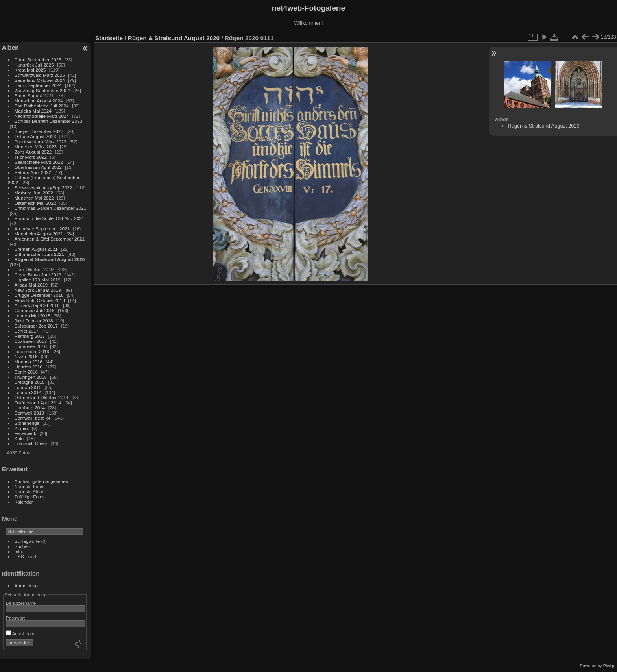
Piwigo (609, 666)
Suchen (22, 546)
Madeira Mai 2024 (33, 111)
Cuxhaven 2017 (31, 341)
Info (18, 551)
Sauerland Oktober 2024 (40, 80)
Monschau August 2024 (39, 101)
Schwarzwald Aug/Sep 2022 (43, 188)
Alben (10, 47)
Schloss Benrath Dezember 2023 (49, 121)
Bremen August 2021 (36, 249)
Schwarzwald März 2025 (40, 75)
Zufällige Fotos (30, 497)
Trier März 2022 (31, 157)
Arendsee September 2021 (42, 229)
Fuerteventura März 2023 (41, 142)
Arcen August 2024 (34, 95)
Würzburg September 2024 (42, 90)
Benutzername (21, 603)
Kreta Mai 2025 (30, 70)
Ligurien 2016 (29, 367)
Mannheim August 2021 (39, 234)
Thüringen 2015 (31, 377)
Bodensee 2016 (31, 346)
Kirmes (22, 428)
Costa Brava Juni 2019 (38, 275)
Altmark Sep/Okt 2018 (37, 305)
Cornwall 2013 (29, 413)
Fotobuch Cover (31, 443)
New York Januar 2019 (38, 290)
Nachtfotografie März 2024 (42, 116)
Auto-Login (20, 634)
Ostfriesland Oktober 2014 (42, 397)
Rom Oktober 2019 (34, 269)
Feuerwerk (26, 433)
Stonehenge (27, 423)
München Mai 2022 (34, 198)
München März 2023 (36, 147)
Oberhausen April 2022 (38, 167)
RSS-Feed (25, 556)
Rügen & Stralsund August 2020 (50, 259)
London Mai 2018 (32, 316)
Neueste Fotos (30, 486)
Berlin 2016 (26, 372)
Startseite (109, 38)
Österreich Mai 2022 (35, 203)
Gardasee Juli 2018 (35, 310)
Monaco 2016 (29, 362)
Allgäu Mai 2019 (31, 285)
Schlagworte (27, 541)
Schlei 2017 (27, 331)
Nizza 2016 (26, 356)
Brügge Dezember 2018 (39, 295)
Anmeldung (26, 586)
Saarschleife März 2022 (39, 162)
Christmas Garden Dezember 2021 (50, 208)
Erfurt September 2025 (38, 60)
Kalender (24, 502)
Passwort (15, 618)
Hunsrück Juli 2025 (34, 65)
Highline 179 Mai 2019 (38, 280)
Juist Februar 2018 (34, 321)
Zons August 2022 (33, 152)
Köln (19, 438)
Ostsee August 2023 (35, 136)
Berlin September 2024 (38, 85)
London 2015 (28, 387)
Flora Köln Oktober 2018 (40, 300)
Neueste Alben (30, 492)
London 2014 (28, 392)
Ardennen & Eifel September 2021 (50, 239)
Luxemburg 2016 (32, 351)
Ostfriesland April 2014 (38, 403)
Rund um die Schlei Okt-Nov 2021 (50, 218)
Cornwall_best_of (32, 418)
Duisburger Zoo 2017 (36, 326)
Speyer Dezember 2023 (39, 131)
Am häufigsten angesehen (42, 481)
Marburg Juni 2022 (34, 193)
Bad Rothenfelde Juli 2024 (42, 106)
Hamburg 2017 (30, 336)
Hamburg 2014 (30, 408)
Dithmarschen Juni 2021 (40, 254)
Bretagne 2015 (30, 382)
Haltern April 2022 (33, 172)
